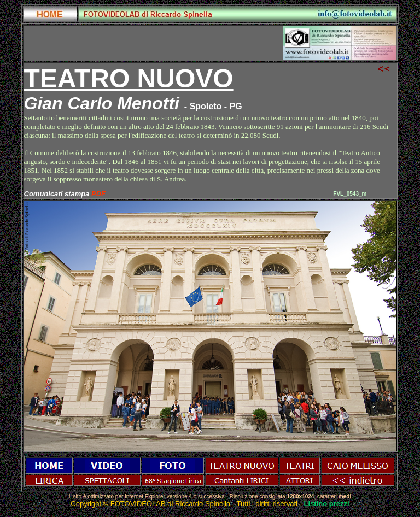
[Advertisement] (153, 43)
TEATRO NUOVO (129, 78)
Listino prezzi (327, 504)
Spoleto (206, 106)
